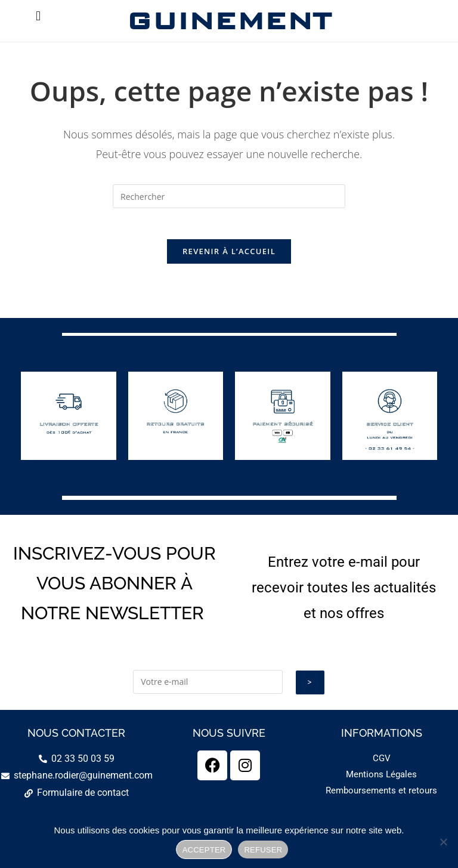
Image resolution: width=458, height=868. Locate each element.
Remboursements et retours (381, 796)
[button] (38, 16)
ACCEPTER (204, 850)
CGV (382, 764)
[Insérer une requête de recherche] (229, 196)
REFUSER (263, 850)
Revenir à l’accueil (229, 257)
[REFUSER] (443, 842)
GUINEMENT (229, 21)
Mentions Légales (381, 780)
